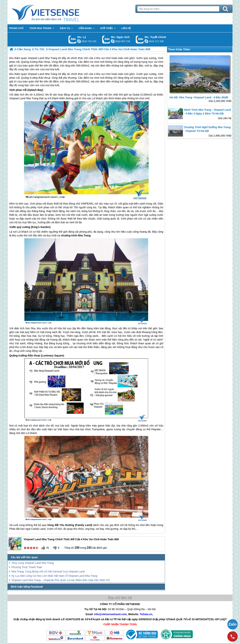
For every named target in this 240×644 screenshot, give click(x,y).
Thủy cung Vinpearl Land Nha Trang (33, 563)
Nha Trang (51, 74)
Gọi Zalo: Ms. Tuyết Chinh (140, 39)
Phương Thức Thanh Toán (27, 567)
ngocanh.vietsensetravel (113, 41)
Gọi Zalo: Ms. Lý (72, 39)
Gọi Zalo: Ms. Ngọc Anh (106, 39)
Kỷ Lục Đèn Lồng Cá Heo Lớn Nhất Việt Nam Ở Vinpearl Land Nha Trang (54, 576)
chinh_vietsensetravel (146, 41)
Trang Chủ (55, 12)
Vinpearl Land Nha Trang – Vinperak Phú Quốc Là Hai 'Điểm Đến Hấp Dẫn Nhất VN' (61, 580)
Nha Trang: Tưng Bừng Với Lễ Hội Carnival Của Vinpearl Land (48, 572)
